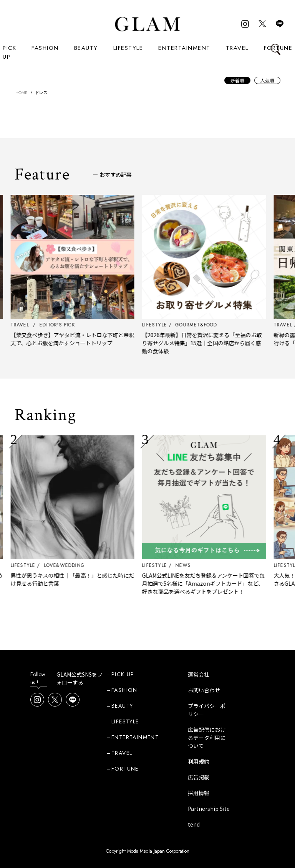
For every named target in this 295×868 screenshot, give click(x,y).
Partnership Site (209, 809)
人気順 (267, 80)
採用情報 (199, 793)
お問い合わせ (204, 690)
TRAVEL (237, 48)
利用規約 (199, 761)
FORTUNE (125, 769)
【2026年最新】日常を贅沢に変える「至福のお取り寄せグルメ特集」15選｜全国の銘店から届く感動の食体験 (217, 343)
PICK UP (9, 52)
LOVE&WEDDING (79, 565)
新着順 (237, 80)
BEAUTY (86, 48)
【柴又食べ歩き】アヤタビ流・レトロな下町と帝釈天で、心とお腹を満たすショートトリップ (87, 339)
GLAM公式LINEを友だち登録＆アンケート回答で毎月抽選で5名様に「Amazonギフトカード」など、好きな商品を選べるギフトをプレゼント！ (219, 583)
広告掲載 (199, 777)
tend (194, 824)
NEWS (198, 565)
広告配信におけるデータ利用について (207, 738)
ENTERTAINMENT (184, 48)
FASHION (45, 48)
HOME (21, 92)
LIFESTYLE (128, 48)
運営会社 (199, 674)
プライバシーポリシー (207, 710)
